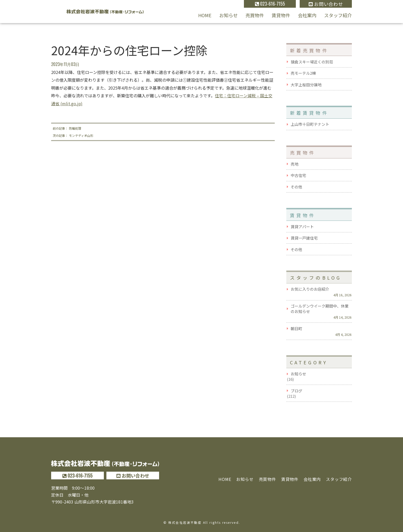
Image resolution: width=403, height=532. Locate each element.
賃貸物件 (281, 15)
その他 (296, 187)
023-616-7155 (270, 4)
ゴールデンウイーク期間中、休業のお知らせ (320, 309)
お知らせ (228, 15)
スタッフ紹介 (338, 15)
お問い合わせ (326, 4)
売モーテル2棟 (303, 73)
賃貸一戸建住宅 (304, 238)
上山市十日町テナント (310, 124)
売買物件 (255, 15)
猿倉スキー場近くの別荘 (312, 62)
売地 (295, 164)
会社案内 (307, 15)
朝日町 (296, 329)
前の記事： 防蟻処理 (67, 128)
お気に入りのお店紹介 (310, 289)
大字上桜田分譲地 (306, 85)
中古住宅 (298, 175)
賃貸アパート (302, 227)
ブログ (296, 391)
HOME (205, 15)
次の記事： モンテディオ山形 (73, 135)
